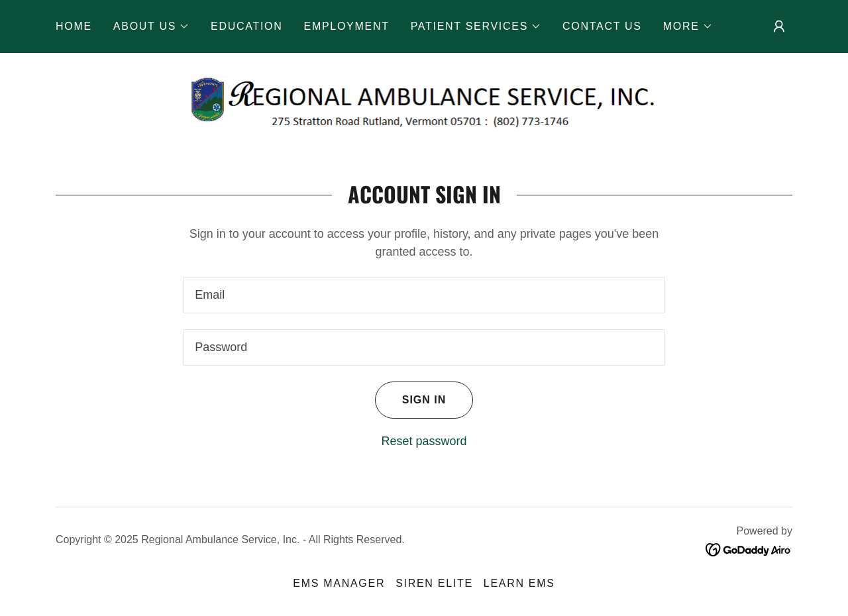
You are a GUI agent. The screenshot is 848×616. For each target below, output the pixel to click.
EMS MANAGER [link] (339, 583)
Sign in (411, 400)
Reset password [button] (424, 441)
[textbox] (424, 295)
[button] (151, 26)
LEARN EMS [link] (519, 583)
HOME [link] (74, 26)
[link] (424, 102)
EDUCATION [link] (246, 26)
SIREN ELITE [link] (434, 583)
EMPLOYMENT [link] (347, 26)
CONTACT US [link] (602, 26)
